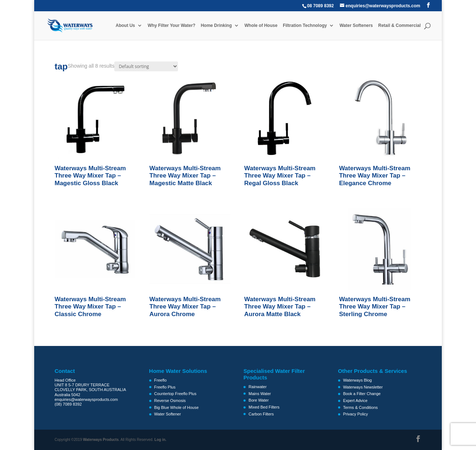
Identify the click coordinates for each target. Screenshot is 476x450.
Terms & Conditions (360, 407)
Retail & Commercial (399, 25)
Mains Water (260, 394)
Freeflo (160, 380)
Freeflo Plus (165, 387)
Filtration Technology (305, 25)
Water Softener (168, 414)
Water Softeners (356, 25)
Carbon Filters (261, 414)
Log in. (160, 440)
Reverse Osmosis (170, 401)
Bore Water (259, 400)
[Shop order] (146, 66)
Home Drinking (216, 25)
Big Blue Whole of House (176, 407)
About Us (125, 25)
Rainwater (258, 387)
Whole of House (261, 25)
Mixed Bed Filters (264, 407)
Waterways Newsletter (363, 387)
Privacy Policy (356, 414)
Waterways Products (101, 440)
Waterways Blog (358, 380)
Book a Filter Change (362, 394)
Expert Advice (355, 401)
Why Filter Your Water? (172, 25)
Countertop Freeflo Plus (175, 394)
